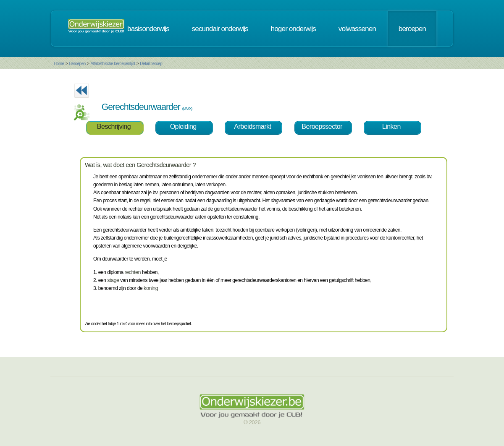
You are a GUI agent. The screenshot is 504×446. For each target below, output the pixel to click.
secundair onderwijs (220, 29)
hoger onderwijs (293, 29)
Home (59, 64)
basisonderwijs (148, 29)
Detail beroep (151, 64)
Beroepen (77, 64)
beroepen (412, 29)
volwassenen (357, 29)
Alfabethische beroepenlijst (113, 64)
